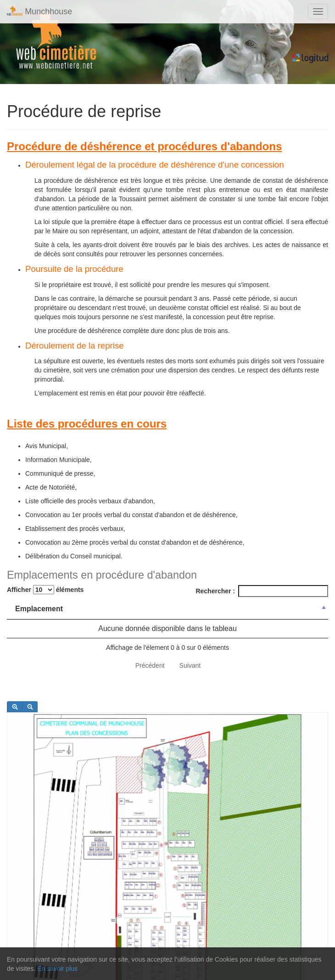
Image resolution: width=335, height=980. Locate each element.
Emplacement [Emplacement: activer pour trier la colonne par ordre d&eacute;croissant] (39, 609)
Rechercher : (262, 591)
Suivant (190, 665)
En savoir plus (57, 969)
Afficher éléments (45, 590)
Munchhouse (39, 11)
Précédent (150, 665)
